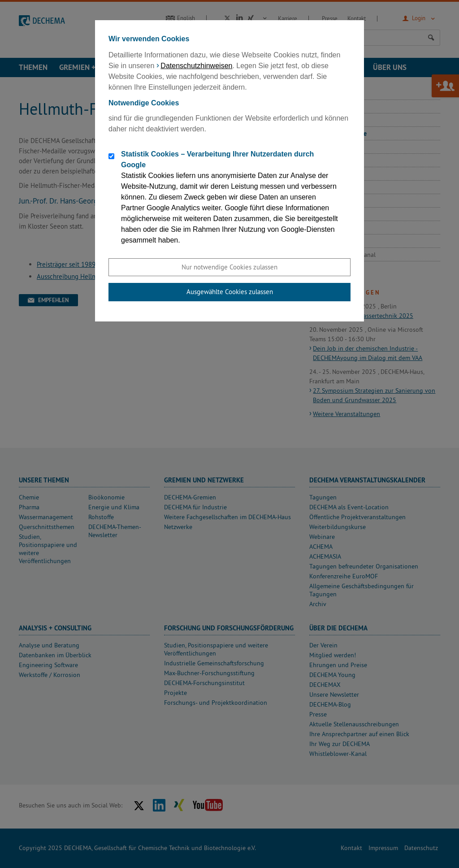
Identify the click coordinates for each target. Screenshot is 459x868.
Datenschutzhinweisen (196, 66)
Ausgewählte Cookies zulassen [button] (230, 292)
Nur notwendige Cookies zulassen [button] (229, 267)
